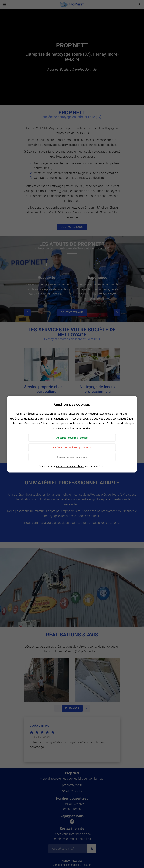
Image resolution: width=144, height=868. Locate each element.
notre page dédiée (78, 428)
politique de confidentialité (70, 466)
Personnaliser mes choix (72, 457)
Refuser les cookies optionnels (72, 447)
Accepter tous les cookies (72, 437)
